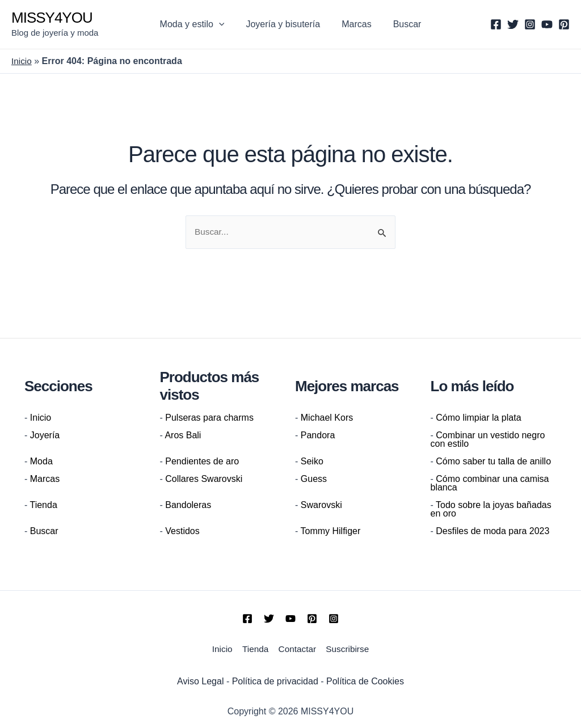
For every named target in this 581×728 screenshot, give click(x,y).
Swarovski (321, 505)
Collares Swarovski (204, 479)
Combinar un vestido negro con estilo (488, 440)
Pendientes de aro (202, 462)
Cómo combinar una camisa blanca (490, 484)
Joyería (45, 436)
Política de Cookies (365, 679)
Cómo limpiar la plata (478, 418)
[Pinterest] (564, 24)
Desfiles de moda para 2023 (492, 532)
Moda (41, 462)
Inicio (22, 61)
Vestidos (182, 532)
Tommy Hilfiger (330, 532)
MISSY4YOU (52, 18)
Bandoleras (188, 505)
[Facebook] (496, 24)
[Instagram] (530, 24)
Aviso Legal (200, 679)
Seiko (312, 462)
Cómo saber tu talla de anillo (493, 462)
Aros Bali (183, 436)
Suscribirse (348, 648)
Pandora (318, 436)
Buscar (402, 24)
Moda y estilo (197, 24)
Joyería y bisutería (285, 24)
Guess (314, 479)
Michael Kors (327, 418)
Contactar (297, 648)
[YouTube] (547, 24)
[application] (224, 24)
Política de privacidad (275, 679)
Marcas (355, 24)
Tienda (43, 505)
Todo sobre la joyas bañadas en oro (491, 510)
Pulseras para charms (209, 418)
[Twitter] (513, 24)
